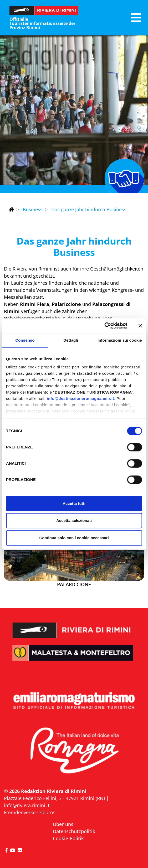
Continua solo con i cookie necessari (74, 538)
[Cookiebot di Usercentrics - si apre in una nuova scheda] (104, 326)
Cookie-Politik (68, 838)
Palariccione (74, 585)
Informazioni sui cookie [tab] (120, 340)
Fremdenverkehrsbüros (30, 812)
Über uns (63, 824)
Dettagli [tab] (71, 340)
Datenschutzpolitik (74, 831)
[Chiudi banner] (140, 326)
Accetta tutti (74, 503)
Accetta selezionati (74, 520)
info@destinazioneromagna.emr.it (80, 398)
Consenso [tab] (25, 340)
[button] (136, 18)
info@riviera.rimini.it (27, 805)
